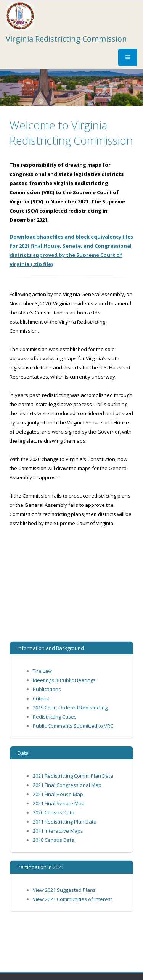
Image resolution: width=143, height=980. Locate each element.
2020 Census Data (54, 812)
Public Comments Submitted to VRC (73, 726)
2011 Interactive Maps (58, 831)
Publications (47, 689)
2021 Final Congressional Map (67, 785)
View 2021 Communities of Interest (72, 899)
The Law (42, 671)
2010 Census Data (54, 840)
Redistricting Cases (55, 717)
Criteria (41, 698)
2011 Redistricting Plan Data (65, 822)
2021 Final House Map (58, 794)
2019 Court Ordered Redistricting (70, 708)
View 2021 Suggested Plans (64, 890)
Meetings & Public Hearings (64, 680)
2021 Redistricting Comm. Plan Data (73, 776)
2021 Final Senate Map (59, 803)
